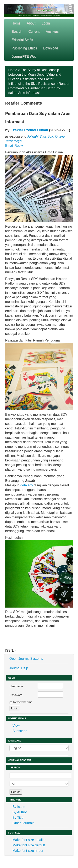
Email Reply (14, 146)
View (16, 726)
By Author (20, 812)
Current (34, 31)
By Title (18, 818)
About (31, 23)
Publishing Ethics (24, 48)
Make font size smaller (29, 840)
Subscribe (20, 731)
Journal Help (19, 668)
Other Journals (23, 823)
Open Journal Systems (26, 659)
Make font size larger (28, 851)
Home (16, 23)
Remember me (23, 702)
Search (17, 31)
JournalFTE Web (24, 56)
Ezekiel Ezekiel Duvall (29, 130)
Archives (52, 31)
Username (16, 686)
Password (16, 695)
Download (51, 48)
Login (46, 23)
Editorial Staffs (22, 40)
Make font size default (29, 845)
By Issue (19, 807)
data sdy (27, 485)
